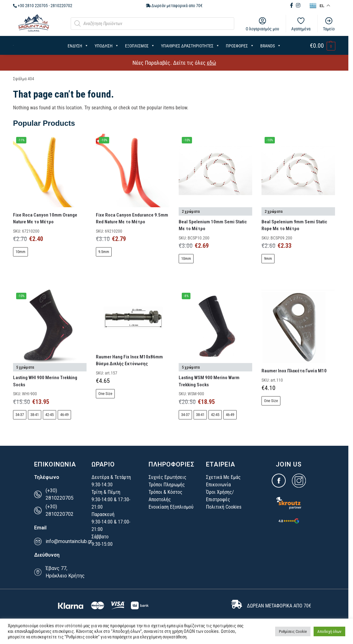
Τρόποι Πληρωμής (167, 485)
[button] (323, 46)
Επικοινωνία (218, 485)
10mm (20, 252)
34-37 (20, 415)
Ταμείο (329, 24)
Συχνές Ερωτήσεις (168, 477)
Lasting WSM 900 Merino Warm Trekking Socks (209, 381)
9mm (268, 258)
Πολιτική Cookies (224, 507)
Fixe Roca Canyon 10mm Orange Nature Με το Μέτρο (45, 219)
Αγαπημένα (301, 24)
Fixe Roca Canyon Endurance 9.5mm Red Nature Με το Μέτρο (132, 219)
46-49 (64, 415)
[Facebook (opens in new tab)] (292, 5)
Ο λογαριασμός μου (262, 24)
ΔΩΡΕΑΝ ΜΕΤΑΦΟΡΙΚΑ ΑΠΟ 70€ (279, 606)
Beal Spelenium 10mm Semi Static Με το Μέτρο (213, 225)
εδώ (212, 63)
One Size (105, 394)
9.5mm (104, 252)
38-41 (35, 415)
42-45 (49, 415)
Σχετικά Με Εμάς (223, 477)
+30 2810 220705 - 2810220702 (43, 6)
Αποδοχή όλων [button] (329, 631)
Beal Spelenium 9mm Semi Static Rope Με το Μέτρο (294, 225)
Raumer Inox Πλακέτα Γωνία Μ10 (294, 371)
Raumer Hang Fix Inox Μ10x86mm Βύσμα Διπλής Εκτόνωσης (129, 360)
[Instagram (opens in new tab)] (298, 5)
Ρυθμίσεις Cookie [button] (293, 631)
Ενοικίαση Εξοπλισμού (171, 507)
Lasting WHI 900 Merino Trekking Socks (45, 381)
